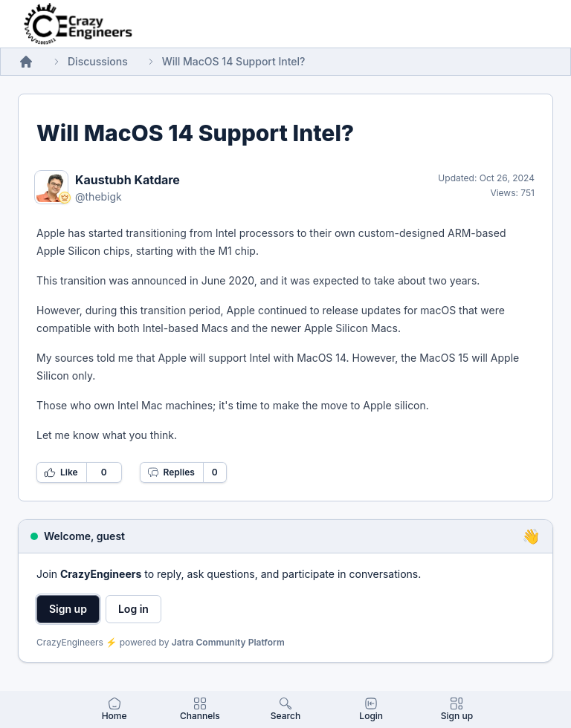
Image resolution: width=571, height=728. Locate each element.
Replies (171, 472)
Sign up (68, 609)
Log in (133, 609)
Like (61, 472)
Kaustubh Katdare (128, 180)
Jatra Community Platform (228, 642)
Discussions (98, 61)
